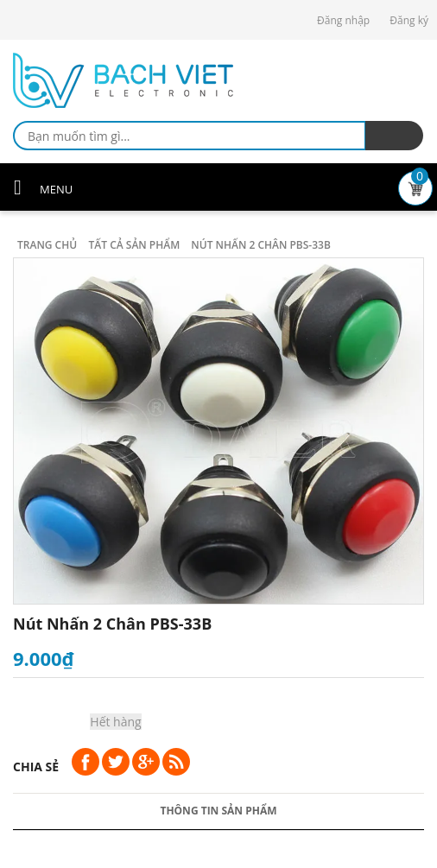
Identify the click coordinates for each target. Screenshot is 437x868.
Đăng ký (409, 20)
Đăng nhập (343, 20)
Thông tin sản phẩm (218, 811)
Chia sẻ (36, 767)
